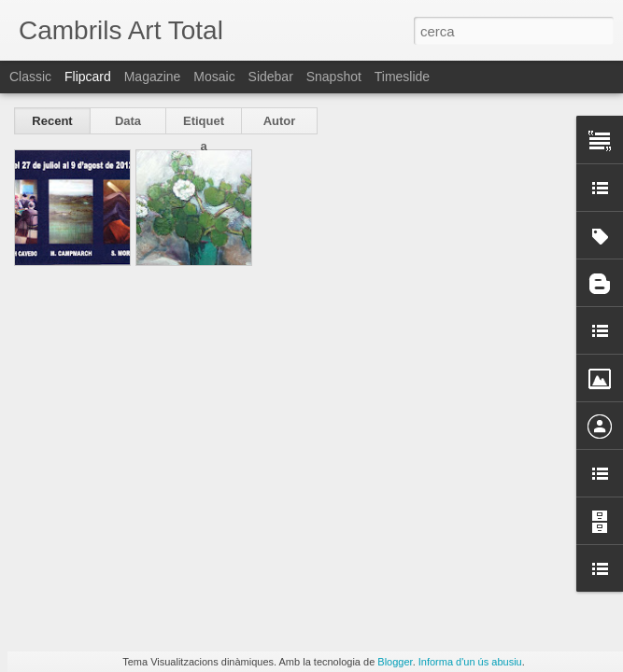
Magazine (153, 77)
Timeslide (402, 77)
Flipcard (88, 77)
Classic (30, 77)
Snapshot (334, 77)
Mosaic (214, 77)
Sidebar (271, 77)
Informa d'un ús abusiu (470, 662)
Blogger (395, 662)
